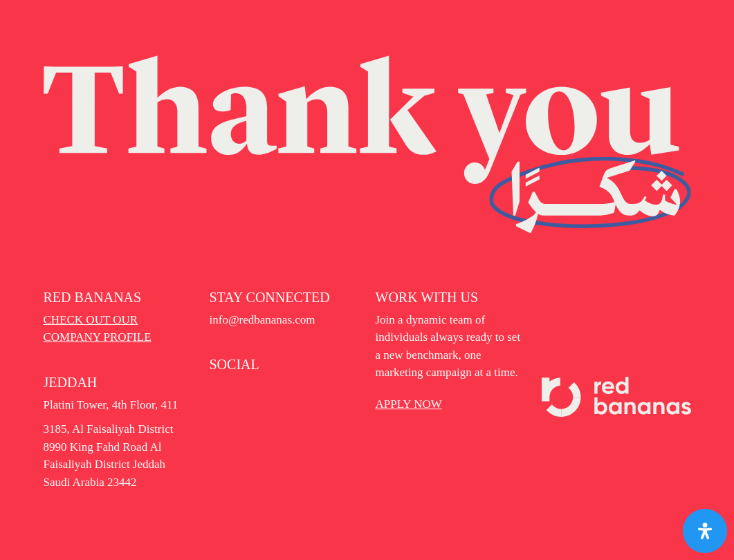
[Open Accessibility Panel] (705, 531)
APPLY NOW (409, 404)
